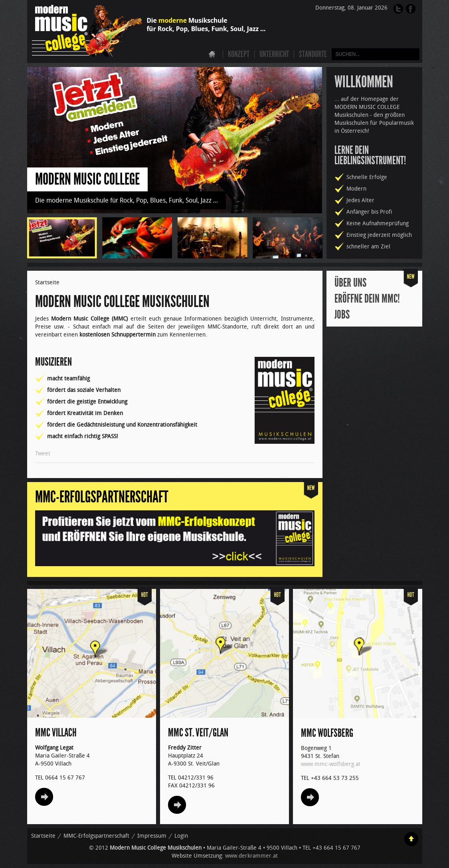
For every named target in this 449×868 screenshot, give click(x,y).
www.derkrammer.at (251, 856)
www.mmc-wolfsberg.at (331, 764)
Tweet (43, 454)
